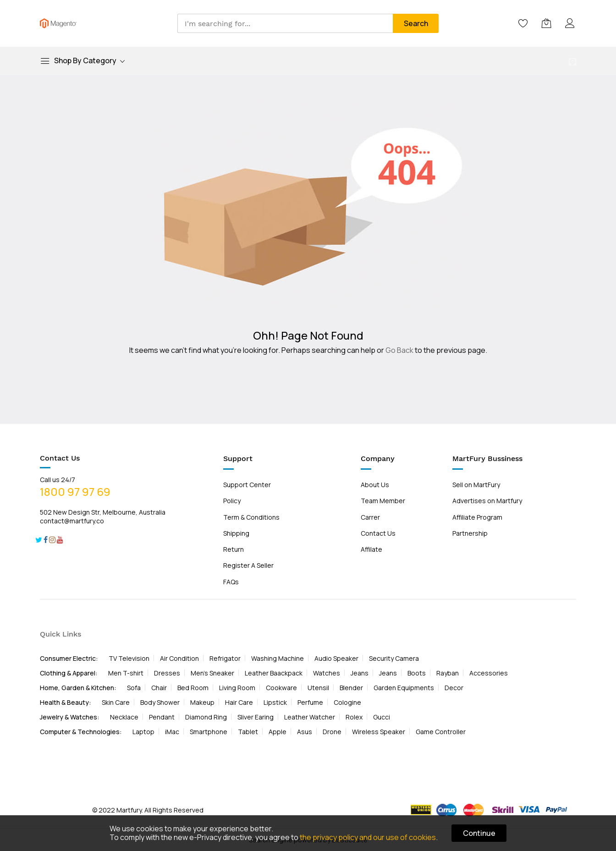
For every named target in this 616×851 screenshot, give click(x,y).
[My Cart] (547, 23)
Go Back (399, 350)
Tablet (248, 732)
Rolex (354, 717)
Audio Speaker (336, 658)
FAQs (231, 582)
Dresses (167, 673)
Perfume (310, 702)
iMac (172, 732)
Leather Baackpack (274, 673)
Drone (332, 732)
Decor (454, 688)
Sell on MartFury (476, 485)
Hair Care (239, 702)
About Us (375, 485)
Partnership (470, 533)
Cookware (281, 688)
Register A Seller (248, 565)
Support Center (247, 485)
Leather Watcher (310, 717)
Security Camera (394, 658)
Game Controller (441, 732)
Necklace (124, 717)
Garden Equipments (404, 688)
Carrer (370, 517)
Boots (417, 673)
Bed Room (193, 688)
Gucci (382, 717)
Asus (305, 732)
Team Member (383, 501)
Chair (159, 688)
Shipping (236, 533)
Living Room (237, 688)
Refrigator (225, 658)
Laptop (143, 732)
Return (234, 549)
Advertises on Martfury (487, 501)
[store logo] (58, 23)
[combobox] (285, 23)
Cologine (347, 702)
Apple (278, 732)
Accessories (489, 673)
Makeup (202, 702)
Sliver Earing (256, 717)
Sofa (134, 688)
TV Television (129, 658)
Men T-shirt (126, 673)
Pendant (162, 717)
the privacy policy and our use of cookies (368, 837)
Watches (327, 673)
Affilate (371, 549)
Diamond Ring (206, 717)
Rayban (448, 673)
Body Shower (160, 702)
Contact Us (378, 533)
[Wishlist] (523, 23)
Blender (351, 688)
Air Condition (179, 658)
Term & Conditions (251, 517)
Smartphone (209, 732)
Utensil (318, 688)
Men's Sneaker (212, 673)
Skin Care (116, 702)
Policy (232, 501)
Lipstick (275, 702)
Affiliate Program (477, 517)
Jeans (360, 673)
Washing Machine (278, 658)
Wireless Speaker (379, 732)
